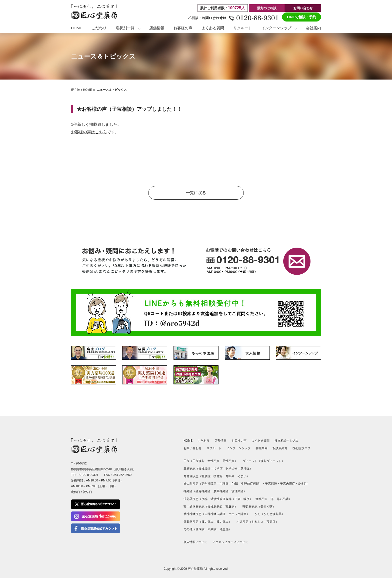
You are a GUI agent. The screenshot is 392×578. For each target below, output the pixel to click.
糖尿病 (200, 529)
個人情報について (195, 542)
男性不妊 (228, 461)
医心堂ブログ (301, 448)
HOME (77, 28)
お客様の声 (183, 28)
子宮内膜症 (287, 484)
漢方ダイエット (271, 461)
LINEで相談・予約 (301, 17)
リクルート (243, 28)
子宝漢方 (198, 461)
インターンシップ (276, 28)
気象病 (212, 529)
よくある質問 (213, 28)
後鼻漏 (218, 476)
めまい (242, 476)
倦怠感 (224, 529)
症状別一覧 (125, 28)
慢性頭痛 (237, 491)
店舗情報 (157, 28)
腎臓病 (230, 506)
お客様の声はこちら (89, 132)
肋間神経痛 (221, 491)
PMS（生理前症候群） (247, 484)
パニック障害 (237, 514)
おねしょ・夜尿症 (263, 522)
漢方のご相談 (267, 8)
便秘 (204, 499)
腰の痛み (207, 522)
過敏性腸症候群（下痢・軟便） (231, 499)
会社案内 (313, 28)
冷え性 (302, 484)
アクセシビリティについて (230, 542)
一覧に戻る (196, 193)
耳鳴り (230, 476)
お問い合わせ (303, 8)
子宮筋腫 (271, 484)
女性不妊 (213, 461)
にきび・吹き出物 (225, 468)
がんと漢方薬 (272, 514)
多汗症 (245, 468)
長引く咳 (266, 506)
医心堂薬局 (195, 569)
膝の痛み (222, 522)
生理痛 (224, 484)
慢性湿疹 (204, 468)
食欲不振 (261, 499)
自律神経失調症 (215, 514)
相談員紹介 (280, 448)
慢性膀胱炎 (215, 506)
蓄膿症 (206, 476)
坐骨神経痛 (203, 491)
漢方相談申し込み (286, 441)
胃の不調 (282, 499)
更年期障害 (209, 484)
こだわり (99, 28)
